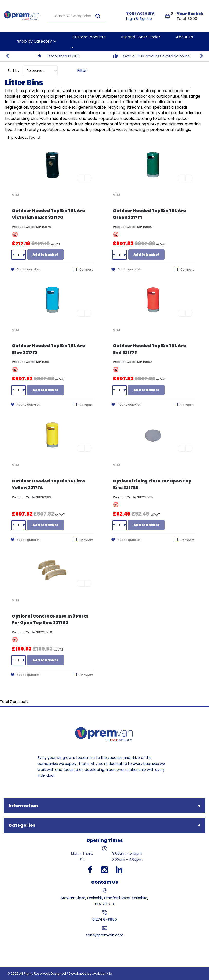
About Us (185, 37)
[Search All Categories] (77, 16)
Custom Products (89, 37)
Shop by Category (34, 41)
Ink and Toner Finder (141, 37)
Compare (83, 270)
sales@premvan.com (104, 935)
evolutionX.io (102, 974)
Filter (82, 71)
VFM (15, 195)
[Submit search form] (98, 16)
